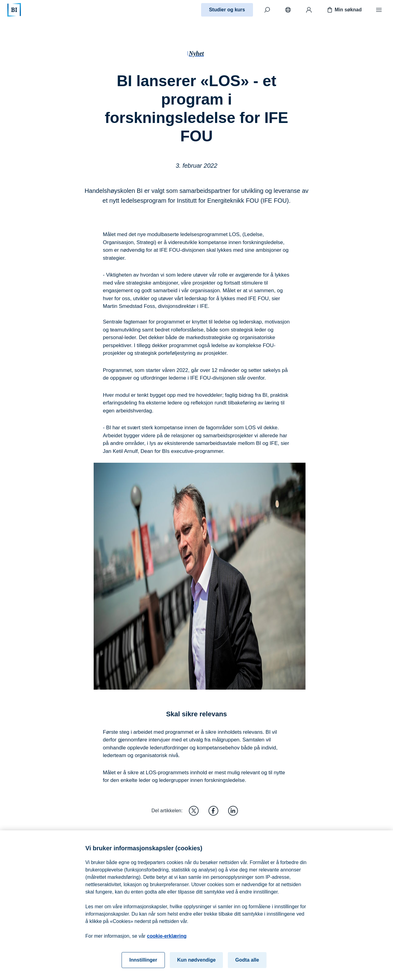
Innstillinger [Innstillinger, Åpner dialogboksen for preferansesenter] (143, 963)
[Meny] (379, 10)
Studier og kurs (227, 10)
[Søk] (267, 10)
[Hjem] (14, 10)
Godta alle (247, 963)
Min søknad (344, 10)
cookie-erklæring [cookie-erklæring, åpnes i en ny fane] (167, 939)
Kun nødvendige (196, 963)
